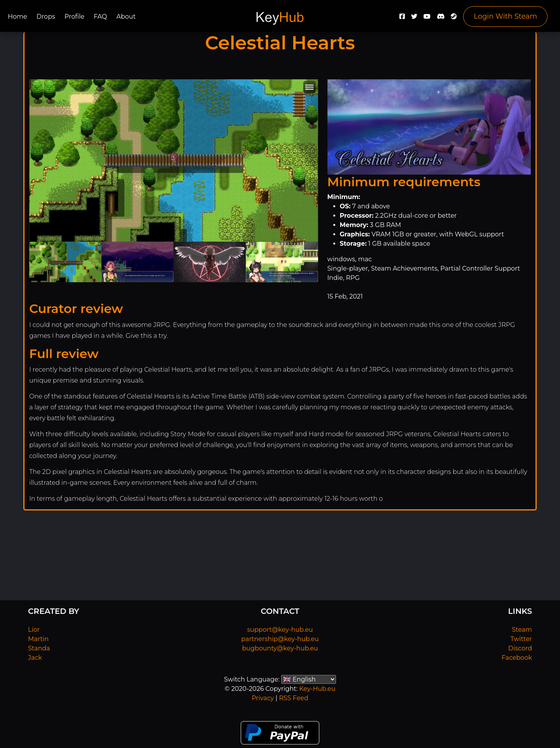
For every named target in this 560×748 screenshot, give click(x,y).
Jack (35, 658)
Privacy (263, 698)
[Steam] (454, 18)
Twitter (521, 639)
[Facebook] (402, 18)
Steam (522, 630)
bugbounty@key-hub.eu (280, 648)
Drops (46, 17)
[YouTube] (427, 18)
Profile (74, 17)
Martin (38, 639)
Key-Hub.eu (317, 689)
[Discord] (441, 18)
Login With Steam (505, 16)
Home (17, 17)
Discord (520, 648)
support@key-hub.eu (280, 630)
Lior (34, 630)
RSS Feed (293, 698)
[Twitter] (414, 18)
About (126, 17)
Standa (39, 648)
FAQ (100, 17)
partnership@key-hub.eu (280, 639)
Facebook (517, 658)
